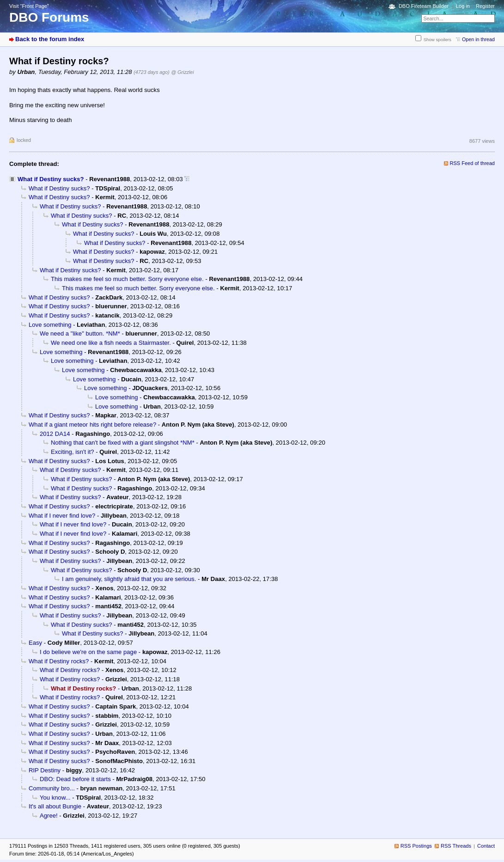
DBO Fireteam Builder (424, 6)
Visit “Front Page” (29, 6)
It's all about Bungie (55, 806)
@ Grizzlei (183, 72)
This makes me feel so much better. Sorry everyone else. (127, 279)
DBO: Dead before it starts (75, 779)
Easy (35, 643)
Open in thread (478, 39)
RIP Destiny (45, 770)
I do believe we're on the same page (88, 652)
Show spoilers (437, 40)
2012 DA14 (55, 434)
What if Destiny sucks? (51, 179)
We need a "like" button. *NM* (80, 333)
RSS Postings (416, 846)
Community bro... (52, 788)
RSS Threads (456, 846)
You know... (55, 798)
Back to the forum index (50, 39)
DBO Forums (49, 17)
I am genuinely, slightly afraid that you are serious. (129, 579)
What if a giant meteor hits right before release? (92, 425)
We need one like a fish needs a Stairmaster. (111, 343)
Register (485, 6)
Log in (463, 6)
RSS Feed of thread (473, 163)
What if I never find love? (62, 516)
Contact (486, 846)
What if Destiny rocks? (59, 661)
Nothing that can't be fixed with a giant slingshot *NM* (123, 443)
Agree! (49, 816)
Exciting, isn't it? (73, 452)
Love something (50, 325)
